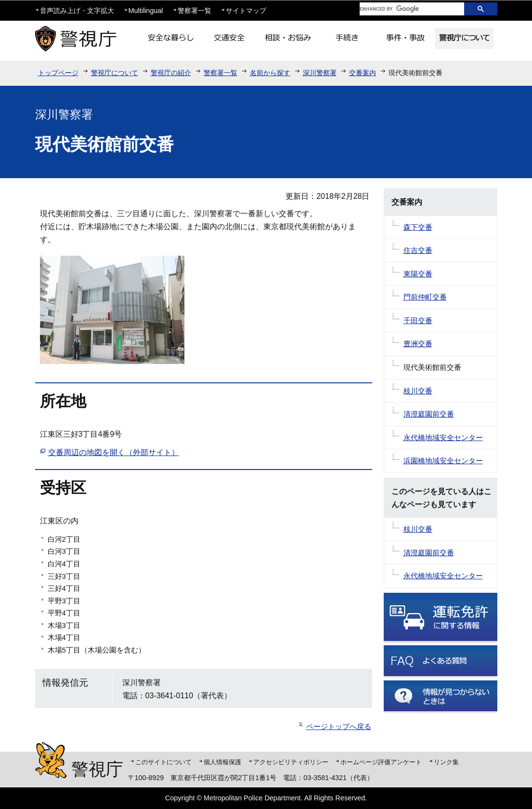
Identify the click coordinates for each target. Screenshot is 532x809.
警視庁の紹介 (171, 73)
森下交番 (418, 227)
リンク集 (446, 762)
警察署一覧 (195, 11)
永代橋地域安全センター (443, 437)
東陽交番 (418, 274)
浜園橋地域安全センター (443, 461)
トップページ (58, 73)
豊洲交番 (418, 344)
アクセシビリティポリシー (291, 762)
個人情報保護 (222, 762)
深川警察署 (320, 73)
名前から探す (270, 73)
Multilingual (146, 11)
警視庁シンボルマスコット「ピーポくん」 (51, 760)
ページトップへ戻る (339, 726)
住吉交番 (418, 250)
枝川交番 (418, 391)
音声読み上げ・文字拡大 (77, 11)
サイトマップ (246, 11)
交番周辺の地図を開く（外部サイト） (114, 452)
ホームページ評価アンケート (381, 762)
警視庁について (115, 73)
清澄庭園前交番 (429, 414)
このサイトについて (163, 762)
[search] (404, 9)
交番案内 (363, 73)
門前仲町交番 (425, 297)
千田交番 (418, 320)
